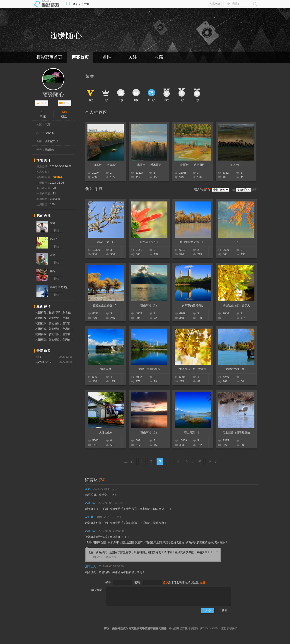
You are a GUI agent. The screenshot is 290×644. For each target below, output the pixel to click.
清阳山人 (91, 566)
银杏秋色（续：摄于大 (236, 305)
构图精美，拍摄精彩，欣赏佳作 (55, 313)
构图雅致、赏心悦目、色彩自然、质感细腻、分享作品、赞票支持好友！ (55, 318)
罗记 (88, 489)
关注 (133, 57)
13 (43, 112)
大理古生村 (106, 433)
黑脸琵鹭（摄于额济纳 (236, 433)
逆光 (236, 242)
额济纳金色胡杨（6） (106, 305)
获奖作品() (202, 189)
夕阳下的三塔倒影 (193, 305)
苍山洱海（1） (193, 433)
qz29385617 (44, 362)
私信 (66, 103)
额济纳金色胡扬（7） (193, 242)
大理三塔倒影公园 (149, 369)
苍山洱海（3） (149, 305)
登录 (75, 4)
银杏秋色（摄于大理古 (193, 369)
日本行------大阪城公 (106, 165)
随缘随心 (53, 95)
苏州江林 (91, 503)
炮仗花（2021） (149, 242)
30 (199, 461)
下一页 (213, 461)
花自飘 (89, 517)
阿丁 (39, 357)
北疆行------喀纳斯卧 (193, 165)
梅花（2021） (106, 242)
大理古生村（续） (236, 369)
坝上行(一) (236, 165)
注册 (87, 4)
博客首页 (80, 57)
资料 (106, 57)
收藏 (159, 57)
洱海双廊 (106, 369)
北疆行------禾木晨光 (149, 165)
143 (64, 112)
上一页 (129, 461)
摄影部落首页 (49, 57)
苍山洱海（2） (149, 433)
